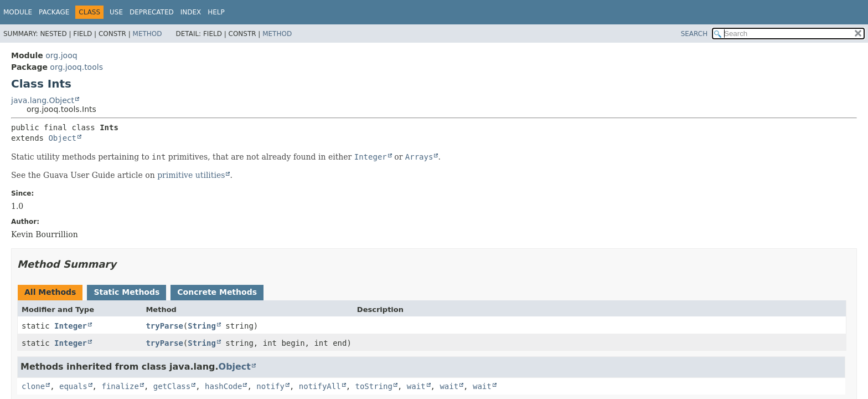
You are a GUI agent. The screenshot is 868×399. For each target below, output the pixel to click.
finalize (120, 386)
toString (374, 386)
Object (62, 138)
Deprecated (152, 12)
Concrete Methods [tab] (217, 292)
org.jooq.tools (76, 67)
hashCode (223, 386)
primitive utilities (191, 175)
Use (116, 12)
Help (216, 12)
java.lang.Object (43, 100)
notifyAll (320, 386)
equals (73, 386)
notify (270, 386)
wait (416, 386)
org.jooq (61, 55)
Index (191, 12)
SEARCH (694, 34)
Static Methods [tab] (126, 292)
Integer (71, 326)
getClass (172, 386)
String (202, 326)
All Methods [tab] (50, 292)
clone (33, 386)
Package (54, 12)
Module (18, 12)
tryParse (164, 326)
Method (148, 34)
